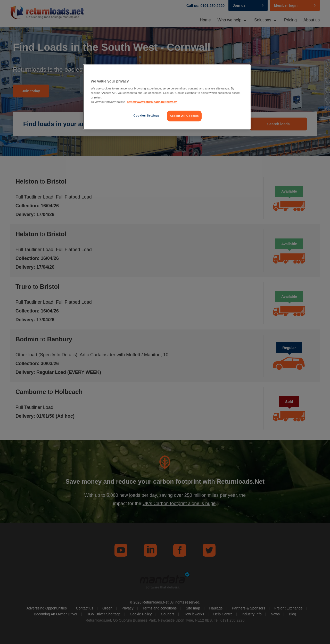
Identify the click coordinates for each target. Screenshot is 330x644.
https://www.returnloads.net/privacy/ (152, 102)
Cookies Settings (146, 115)
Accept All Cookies (184, 116)
